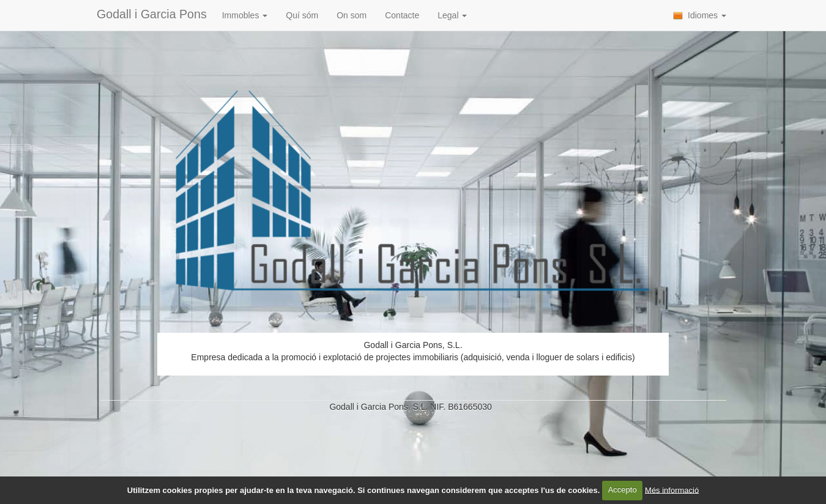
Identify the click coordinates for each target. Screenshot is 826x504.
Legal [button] (452, 15)
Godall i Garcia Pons (152, 14)
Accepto (623, 490)
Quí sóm (302, 15)
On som (352, 15)
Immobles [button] (245, 15)
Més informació (672, 490)
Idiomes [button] (700, 16)
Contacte (402, 15)
